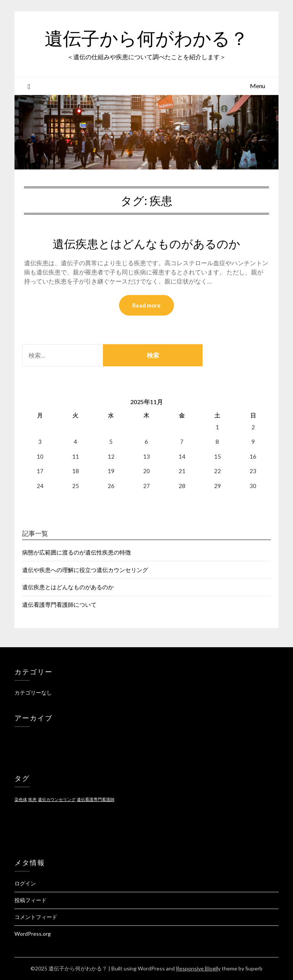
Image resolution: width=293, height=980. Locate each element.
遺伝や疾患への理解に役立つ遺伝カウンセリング (85, 570)
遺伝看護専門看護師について (59, 604)
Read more (146, 305)
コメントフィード (36, 917)
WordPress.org (33, 934)
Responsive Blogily (198, 968)
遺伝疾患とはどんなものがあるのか (146, 244)
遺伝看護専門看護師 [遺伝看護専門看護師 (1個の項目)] (96, 799)
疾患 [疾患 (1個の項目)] (32, 799)
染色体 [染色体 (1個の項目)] (21, 799)
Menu (258, 86)
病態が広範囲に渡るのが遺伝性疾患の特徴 (76, 552)
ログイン (25, 883)
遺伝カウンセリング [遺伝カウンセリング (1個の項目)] (57, 799)
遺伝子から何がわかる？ (146, 39)
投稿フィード (31, 900)
